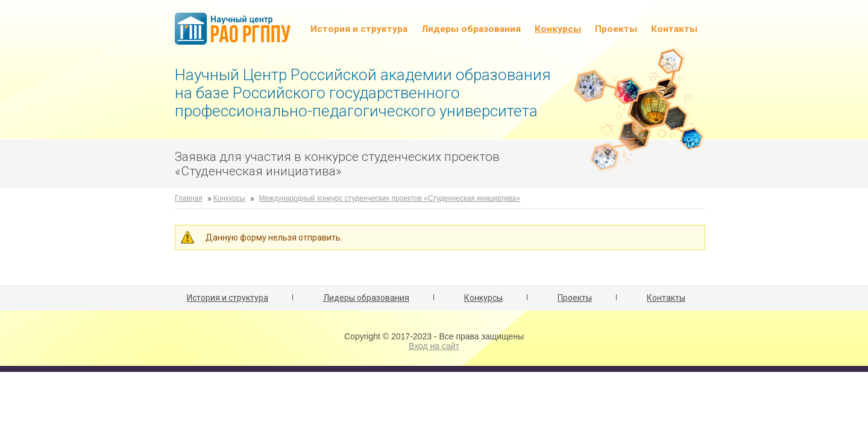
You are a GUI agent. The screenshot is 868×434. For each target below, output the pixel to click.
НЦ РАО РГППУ (233, 30)
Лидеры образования (471, 29)
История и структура (359, 29)
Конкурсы (558, 29)
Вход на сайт (434, 346)
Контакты (674, 29)
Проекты (616, 29)
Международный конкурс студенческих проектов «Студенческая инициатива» (390, 198)
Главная (189, 198)
